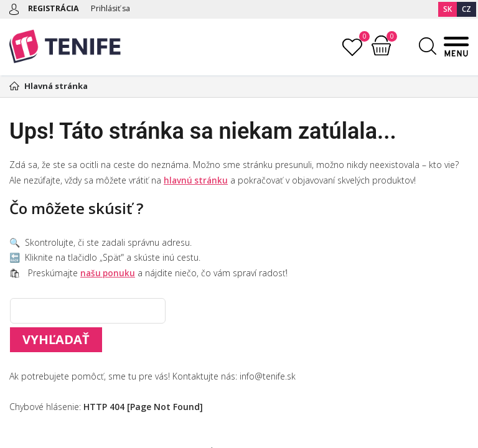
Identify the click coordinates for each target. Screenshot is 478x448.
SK (448, 9)
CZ (466, 9)
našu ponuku (109, 273)
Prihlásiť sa (113, 8)
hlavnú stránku (197, 180)
